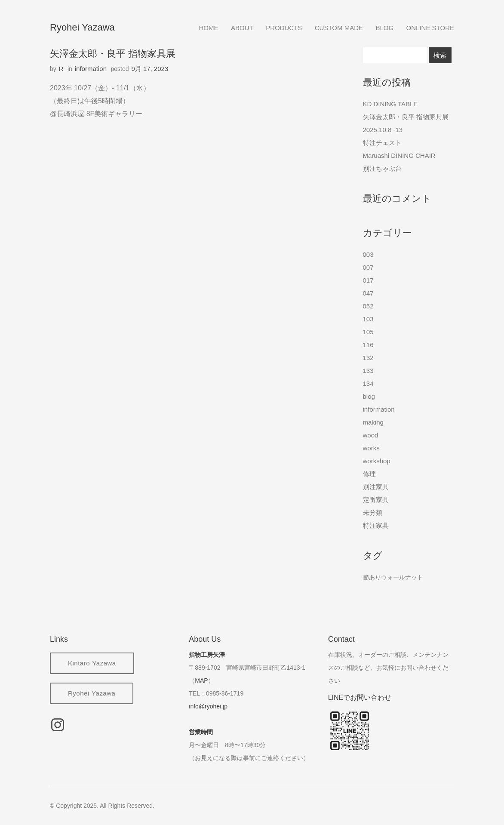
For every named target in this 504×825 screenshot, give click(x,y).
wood (371, 435)
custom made (339, 28)
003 (368, 254)
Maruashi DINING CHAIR (399, 155)
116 (368, 345)
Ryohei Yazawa (82, 27)
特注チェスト (382, 143)
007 (368, 267)
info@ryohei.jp (208, 706)
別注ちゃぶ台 (382, 168)
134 (368, 383)
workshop (377, 461)
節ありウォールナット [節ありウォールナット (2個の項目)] (393, 577)
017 (368, 280)
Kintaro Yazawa (92, 663)
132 (368, 358)
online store (430, 28)
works (371, 448)
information (91, 69)
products (284, 28)
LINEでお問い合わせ (360, 697)
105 (368, 332)
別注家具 (376, 487)
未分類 (373, 513)
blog (384, 28)
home (209, 28)
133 (368, 371)
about (242, 28)
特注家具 (376, 525)
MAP (201, 680)
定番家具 (376, 500)
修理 (369, 474)
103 (368, 319)
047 (368, 293)
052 (368, 306)
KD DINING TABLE (390, 104)
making (373, 422)
